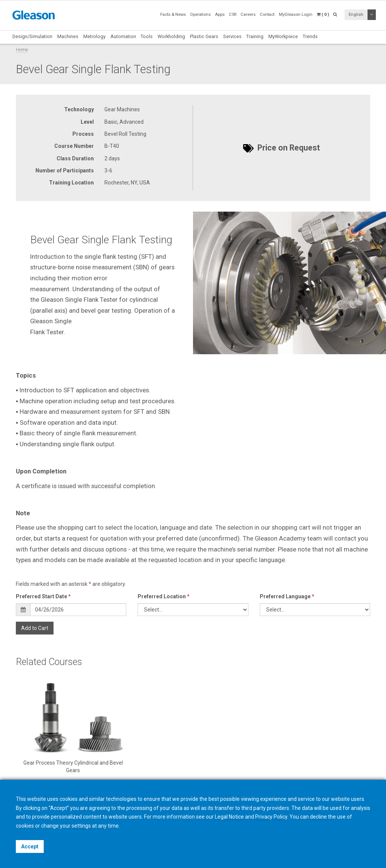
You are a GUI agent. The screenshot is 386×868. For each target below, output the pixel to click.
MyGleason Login (296, 15)
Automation (123, 36)
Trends (310, 36)
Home (22, 50)
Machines (68, 36)
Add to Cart (35, 628)
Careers (248, 15)
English (356, 15)
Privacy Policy (271, 817)
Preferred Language (287, 596)
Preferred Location (164, 596)
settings (81, 826)
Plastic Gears (204, 36)
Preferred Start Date (43, 596)
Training (255, 36)
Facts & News (173, 15)
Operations (200, 15)
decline (318, 817)
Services (232, 36)
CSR (233, 15)
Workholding (171, 36)
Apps (220, 15)
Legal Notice (229, 817)
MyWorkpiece (283, 36)
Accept (30, 846)
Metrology (94, 36)
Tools (147, 36)
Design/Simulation (32, 36)
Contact (267, 15)
